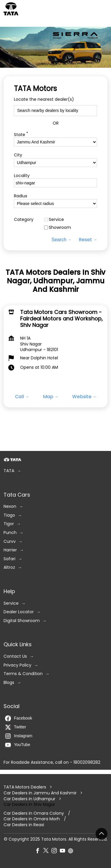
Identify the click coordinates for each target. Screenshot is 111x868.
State (21, 134)
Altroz (9, 567)
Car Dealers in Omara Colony (34, 813)
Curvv (10, 541)
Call (20, 396)
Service (56, 220)
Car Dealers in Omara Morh (32, 819)
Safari (9, 559)
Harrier (10, 550)
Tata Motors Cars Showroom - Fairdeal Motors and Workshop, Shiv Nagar (61, 318)
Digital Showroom (22, 620)
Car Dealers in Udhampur (29, 798)
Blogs (9, 682)
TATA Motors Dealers (25, 787)
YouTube (18, 745)
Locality (22, 176)
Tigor (9, 524)
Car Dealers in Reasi (24, 825)
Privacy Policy (17, 665)
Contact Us (15, 656)
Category (24, 220)
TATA (9, 471)
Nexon (10, 506)
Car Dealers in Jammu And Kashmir (40, 793)
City (18, 155)
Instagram (19, 736)
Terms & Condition (23, 674)
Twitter (16, 727)
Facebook (18, 718)
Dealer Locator (19, 612)
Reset (85, 240)
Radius (21, 196)
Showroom (60, 228)
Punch (10, 533)
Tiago (9, 515)
